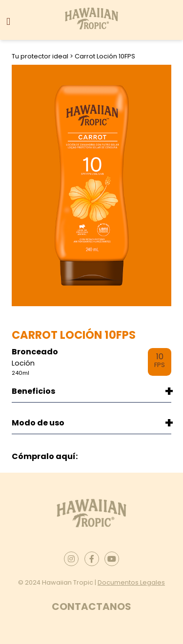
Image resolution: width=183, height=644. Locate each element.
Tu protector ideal (41, 56)
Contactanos (91, 607)
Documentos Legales (131, 582)
